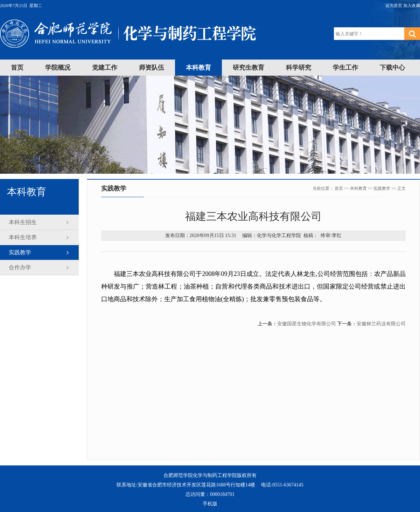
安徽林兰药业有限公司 (381, 324)
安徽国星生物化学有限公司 (307, 324)
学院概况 (58, 68)
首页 (17, 68)
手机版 (210, 504)
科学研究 (299, 68)
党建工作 (105, 68)
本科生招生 (23, 222)
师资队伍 (152, 68)
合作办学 (20, 267)
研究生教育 (248, 68)
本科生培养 (23, 237)
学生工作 (345, 68)
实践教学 (20, 252)
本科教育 (198, 68)
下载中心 (392, 68)
